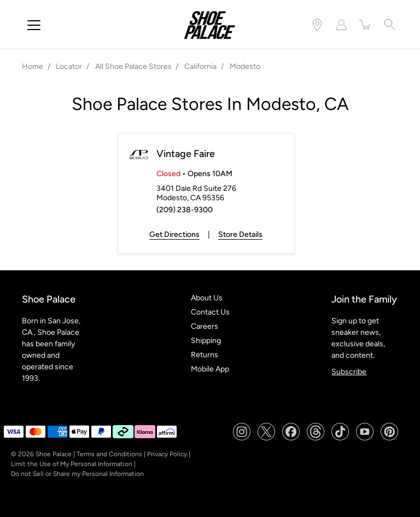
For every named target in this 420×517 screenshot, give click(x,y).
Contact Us (210, 312)
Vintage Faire (186, 154)
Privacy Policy (167, 454)
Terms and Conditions (109, 454)
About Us (207, 298)
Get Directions (174, 234)
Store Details (240, 234)
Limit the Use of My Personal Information (72, 464)
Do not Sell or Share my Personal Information (77, 474)
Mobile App (210, 369)
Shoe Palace (54, 454)
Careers (205, 326)
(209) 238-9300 (185, 210)
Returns (205, 355)
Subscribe (349, 372)
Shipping (206, 341)
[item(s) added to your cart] (365, 25)
